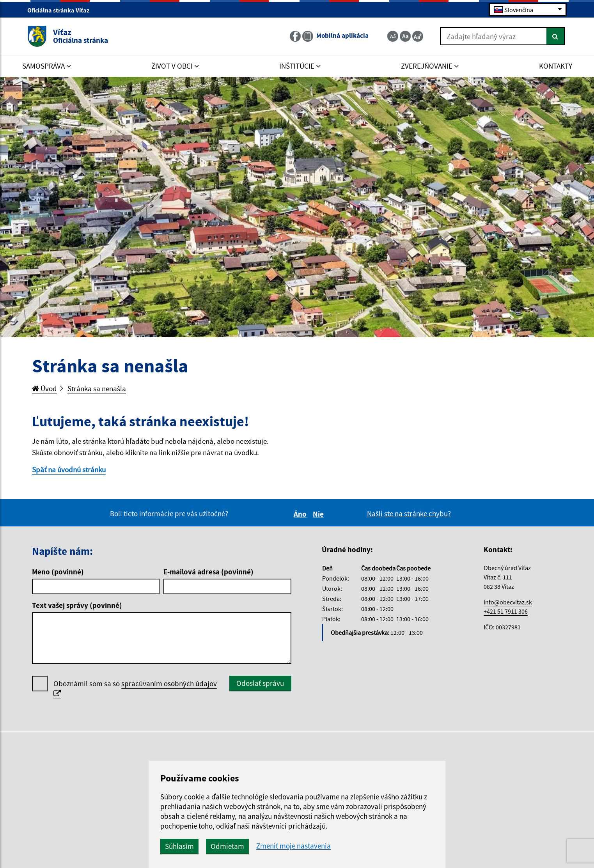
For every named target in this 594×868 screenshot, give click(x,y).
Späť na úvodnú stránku (69, 469)
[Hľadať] (556, 36)
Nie (319, 514)
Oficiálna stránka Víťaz (62, 10)
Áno (301, 514)
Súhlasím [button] (179, 846)
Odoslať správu (260, 683)
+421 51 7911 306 (506, 611)
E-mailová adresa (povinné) (208, 572)
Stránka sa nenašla (97, 388)
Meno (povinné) (58, 572)
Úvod (44, 388)
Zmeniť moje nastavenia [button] (293, 846)
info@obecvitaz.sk (508, 602)
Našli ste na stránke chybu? (409, 514)
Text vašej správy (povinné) (77, 605)
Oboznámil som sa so (135, 689)
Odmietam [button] (227, 846)
